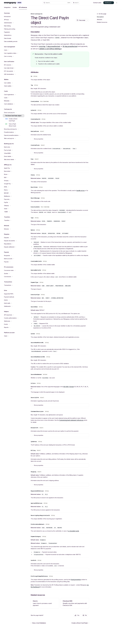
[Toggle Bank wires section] (14, 147)
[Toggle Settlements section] (14, 306)
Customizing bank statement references (71, 420)
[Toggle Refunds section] (14, 229)
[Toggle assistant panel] (76, 3)
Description (100, 17)
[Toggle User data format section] (14, 68)
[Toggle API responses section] (14, 315)
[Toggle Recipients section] (14, 256)
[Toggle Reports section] (14, 327)
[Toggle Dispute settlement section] (14, 247)
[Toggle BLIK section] (14, 177)
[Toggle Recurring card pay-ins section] (14, 129)
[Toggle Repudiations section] (14, 244)
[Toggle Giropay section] (14, 181)
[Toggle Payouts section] (14, 262)
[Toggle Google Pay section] (14, 184)
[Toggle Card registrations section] (14, 95)
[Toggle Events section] (14, 324)
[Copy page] (81, 20)
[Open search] (57, 3)
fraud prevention (76, 580)
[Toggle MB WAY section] (14, 193)
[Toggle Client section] (14, 336)
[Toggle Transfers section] (14, 220)
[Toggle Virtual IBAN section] (14, 153)
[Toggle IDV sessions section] (14, 65)
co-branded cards (73, 531)
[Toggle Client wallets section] (14, 86)
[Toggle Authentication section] (14, 23)
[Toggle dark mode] (117, 3)
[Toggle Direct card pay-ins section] (14, 113)
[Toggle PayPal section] (14, 202)
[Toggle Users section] (14, 50)
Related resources (102, 22)
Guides (15, 8)
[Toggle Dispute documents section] (14, 241)
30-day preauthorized (70, 46)
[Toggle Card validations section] (14, 104)
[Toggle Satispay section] (14, 206)
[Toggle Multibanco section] (14, 196)
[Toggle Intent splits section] (14, 303)
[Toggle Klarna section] (14, 190)
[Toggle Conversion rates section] (14, 270)
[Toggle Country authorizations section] (14, 318)
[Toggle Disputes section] (14, 238)
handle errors (81, 191)
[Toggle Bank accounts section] (14, 259)
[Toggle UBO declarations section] (14, 74)
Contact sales (97, 3)
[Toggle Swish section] (14, 209)
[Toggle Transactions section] (14, 285)
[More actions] (88, 20)
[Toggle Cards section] (14, 98)
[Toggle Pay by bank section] (14, 150)
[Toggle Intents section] (14, 300)
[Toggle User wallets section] (14, 83)
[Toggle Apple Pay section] (14, 168)
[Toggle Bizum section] (14, 174)
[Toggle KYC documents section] (14, 71)
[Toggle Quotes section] (14, 274)
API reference (23, 8)
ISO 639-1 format (69, 387)
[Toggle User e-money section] (14, 56)
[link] (45, 603)
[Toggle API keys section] (14, 20)
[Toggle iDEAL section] (14, 187)
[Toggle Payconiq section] (14, 199)
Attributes (100, 20)
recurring (42, 46)
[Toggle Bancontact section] (14, 171)
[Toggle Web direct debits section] (14, 160)
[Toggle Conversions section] (14, 277)
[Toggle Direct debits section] (14, 156)
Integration (7, 8)
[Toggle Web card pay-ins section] (14, 138)
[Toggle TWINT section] (14, 212)
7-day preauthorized (53, 46)
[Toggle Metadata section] (14, 101)
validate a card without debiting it (50, 49)
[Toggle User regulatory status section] (14, 53)
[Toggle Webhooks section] (14, 321)
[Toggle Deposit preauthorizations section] (14, 135)
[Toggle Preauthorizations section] (14, 132)
